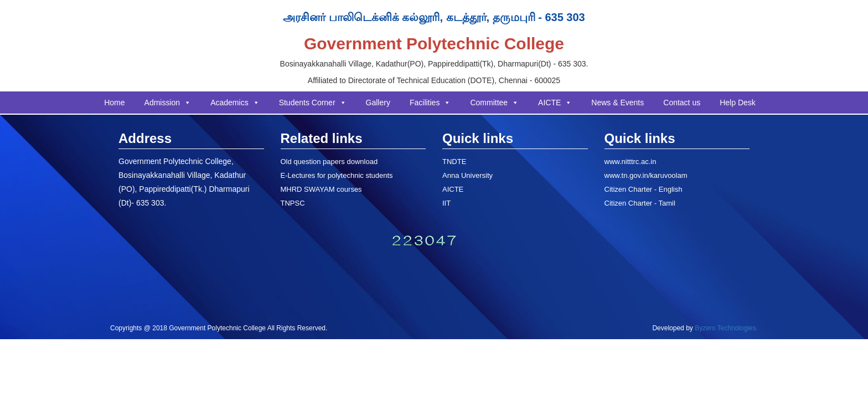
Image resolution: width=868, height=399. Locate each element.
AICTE (555, 103)
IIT (446, 203)
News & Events (618, 103)
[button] (187, 103)
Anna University (467, 175)
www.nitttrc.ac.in (631, 162)
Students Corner (313, 103)
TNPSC (293, 203)
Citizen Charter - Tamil (640, 203)
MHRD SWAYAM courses (321, 189)
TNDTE (454, 162)
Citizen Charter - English (644, 189)
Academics (235, 103)
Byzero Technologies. (725, 328)
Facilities (430, 103)
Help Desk (738, 103)
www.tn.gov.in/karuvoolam (646, 175)
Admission (168, 103)
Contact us (682, 103)
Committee (494, 103)
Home (114, 103)
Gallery (378, 103)
